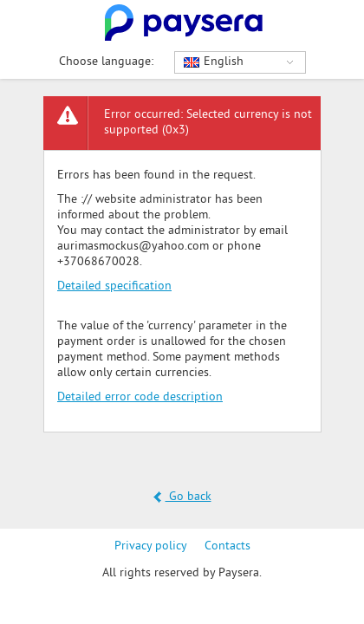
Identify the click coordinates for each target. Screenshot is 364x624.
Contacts (227, 546)
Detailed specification (114, 286)
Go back (182, 497)
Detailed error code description (140, 397)
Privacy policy (151, 546)
